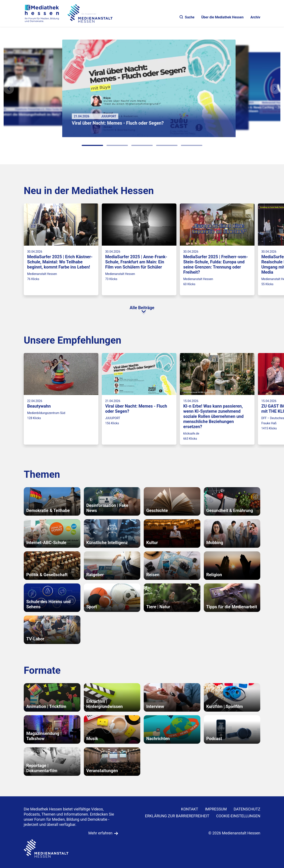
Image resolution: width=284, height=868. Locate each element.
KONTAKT (190, 809)
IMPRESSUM (216, 809)
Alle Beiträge (142, 308)
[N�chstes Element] (275, 89)
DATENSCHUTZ (247, 809)
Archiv (255, 17)
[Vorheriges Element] (9, 89)
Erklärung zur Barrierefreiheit (177, 816)
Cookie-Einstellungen (238, 816)
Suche (187, 17)
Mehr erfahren (100, 833)
